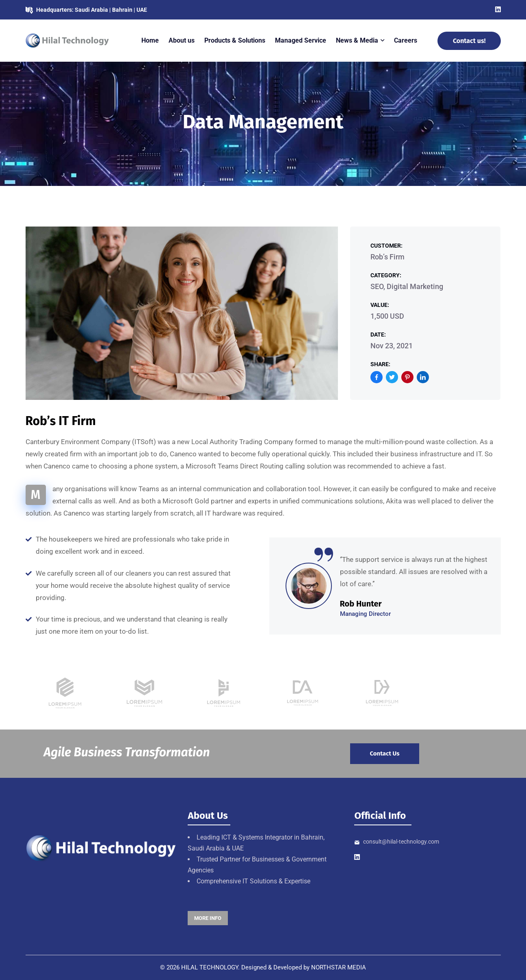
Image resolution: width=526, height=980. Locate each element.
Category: (386, 275)
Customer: (386, 246)
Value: (380, 305)
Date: (378, 335)
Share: (380, 364)
